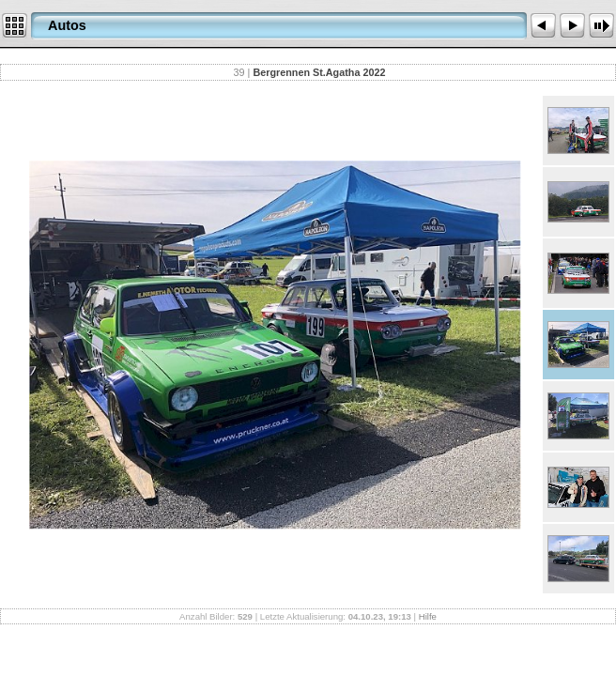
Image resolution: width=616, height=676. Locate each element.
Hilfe (428, 616)
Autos (67, 25)
